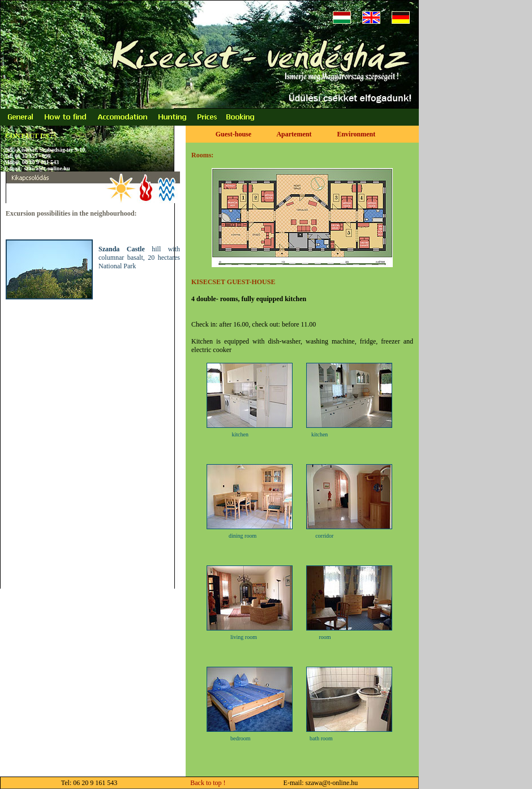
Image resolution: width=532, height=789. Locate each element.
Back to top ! (172, 783)
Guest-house (233, 134)
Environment (356, 134)
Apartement (294, 134)
